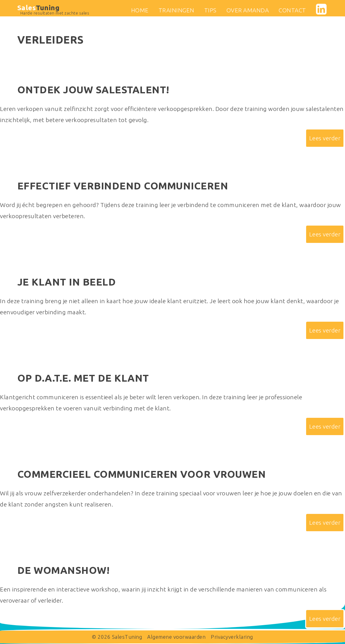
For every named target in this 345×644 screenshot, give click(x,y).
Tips (210, 10)
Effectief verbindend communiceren (123, 186)
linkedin (320, 9)
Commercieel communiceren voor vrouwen (142, 474)
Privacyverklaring (232, 637)
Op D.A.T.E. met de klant (83, 378)
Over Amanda (248, 10)
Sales (39, 8)
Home (140, 10)
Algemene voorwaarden (176, 637)
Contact (292, 10)
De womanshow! (64, 570)
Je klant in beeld (67, 282)
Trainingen (177, 10)
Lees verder (325, 138)
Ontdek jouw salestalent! (93, 90)
